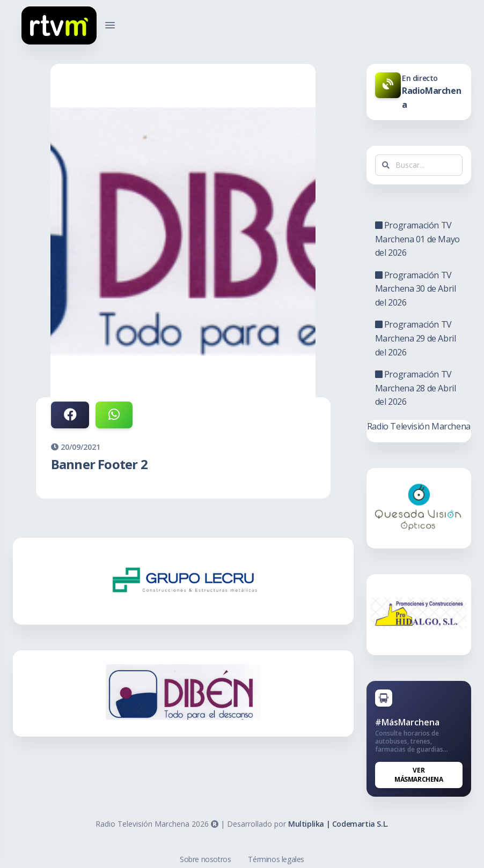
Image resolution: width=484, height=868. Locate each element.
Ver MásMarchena (419, 775)
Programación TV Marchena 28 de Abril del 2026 (416, 388)
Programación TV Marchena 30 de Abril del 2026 (416, 289)
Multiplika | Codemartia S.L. (338, 824)
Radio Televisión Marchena (419, 426)
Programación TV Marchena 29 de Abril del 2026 (416, 338)
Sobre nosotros (205, 859)
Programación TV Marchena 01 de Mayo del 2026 (417, 239)
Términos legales (276, 859)
